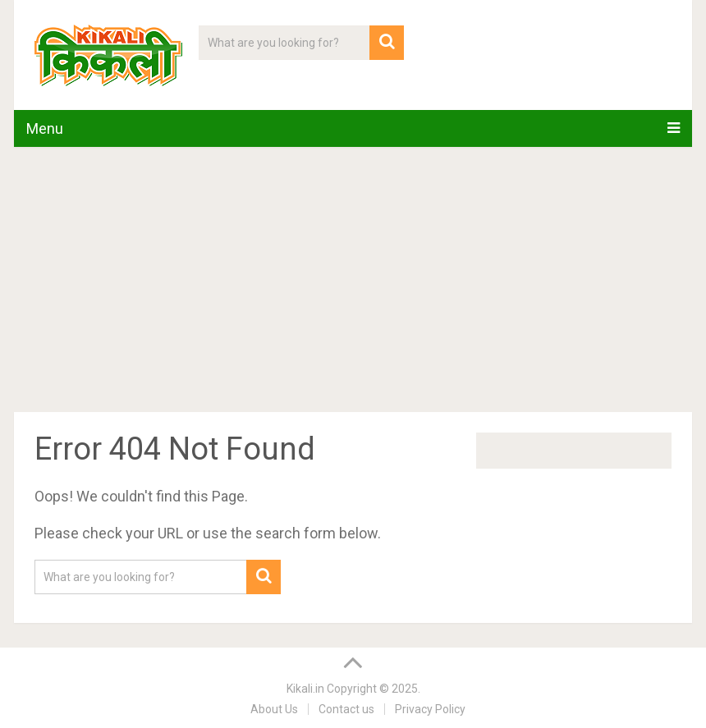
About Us (274, 709)
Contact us (346, 709)
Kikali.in (305, 689)
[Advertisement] (353, 282)
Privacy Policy (430, 709)
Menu (45, 128)
